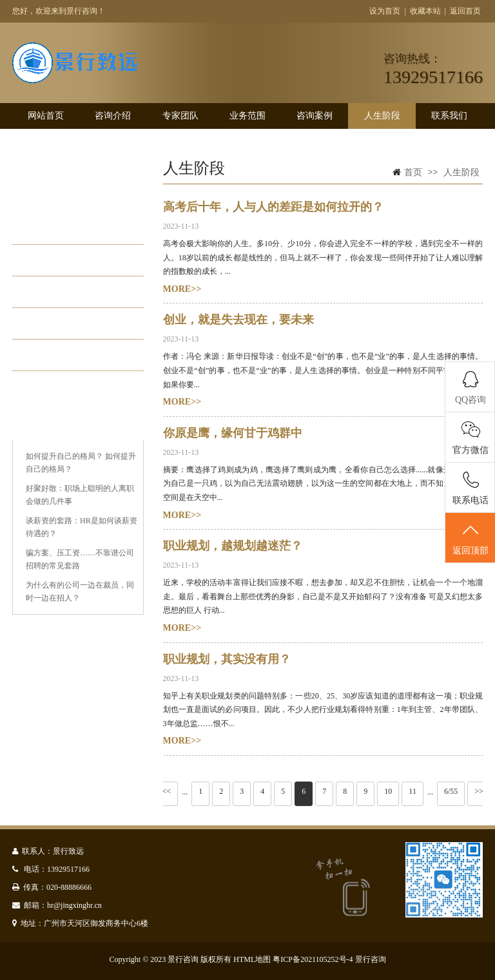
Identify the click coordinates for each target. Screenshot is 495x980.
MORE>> (182, 289)
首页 (413, 172)
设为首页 (385, 11)
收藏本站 (425, 11)
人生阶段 (382, 116)
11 (412, 791)
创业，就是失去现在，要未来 (238, 320)
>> (479, 791)
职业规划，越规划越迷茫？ (233, 546)
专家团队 (180, 116)
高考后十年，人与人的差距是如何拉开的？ (273, 207)
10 (388, 791)
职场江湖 (61, 323)
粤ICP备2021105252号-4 (313, 959)
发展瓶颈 (61, 355)
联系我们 (449, 116)
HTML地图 (252, 959)
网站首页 (46, 116)
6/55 (451, 791)
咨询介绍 (113, 116)
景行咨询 (371, 959)
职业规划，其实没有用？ (227, 659)
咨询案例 (315, 116)
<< (167, 791)
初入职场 (61, 260)
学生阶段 (61, 229)
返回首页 (465, 11)
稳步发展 (61, 292)
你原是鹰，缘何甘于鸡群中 (233, 433)
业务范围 (247, 116)
